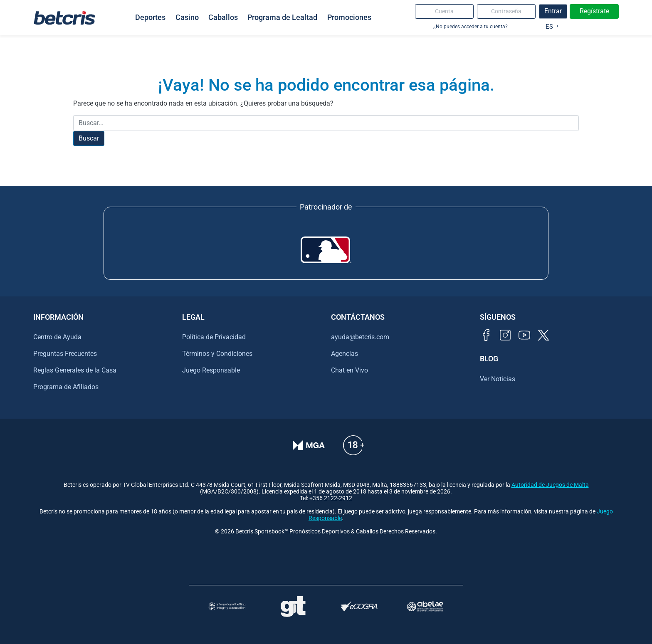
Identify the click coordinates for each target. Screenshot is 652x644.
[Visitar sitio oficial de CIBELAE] (425, 606)
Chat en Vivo (349, 370)
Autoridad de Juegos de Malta (550, 485)
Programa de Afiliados (66, 387)
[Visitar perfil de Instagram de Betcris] (505, 335)
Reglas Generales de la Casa (75, 370)
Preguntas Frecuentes (65, 354)
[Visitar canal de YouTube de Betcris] (524, 335)
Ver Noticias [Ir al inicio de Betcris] (498, 379)
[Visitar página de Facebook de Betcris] (486, 335)
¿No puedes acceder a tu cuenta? (470, 26)
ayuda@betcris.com (360, 337)
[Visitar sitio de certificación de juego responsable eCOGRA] (359, 606)
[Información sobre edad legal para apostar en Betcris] (353, 445)
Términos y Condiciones (217, 354)
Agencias (345, 354)
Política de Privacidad (214, 337)
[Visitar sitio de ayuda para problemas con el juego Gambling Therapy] (293, 607)
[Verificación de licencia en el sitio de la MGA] (309, 445)
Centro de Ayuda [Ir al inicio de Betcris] (57, 337)
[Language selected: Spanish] (550, 25)
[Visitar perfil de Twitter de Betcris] (543, 335)
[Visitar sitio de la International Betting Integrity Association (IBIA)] (227, 606)
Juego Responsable (211, 370)
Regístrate (594, 11)
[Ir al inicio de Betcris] (64, 17)
